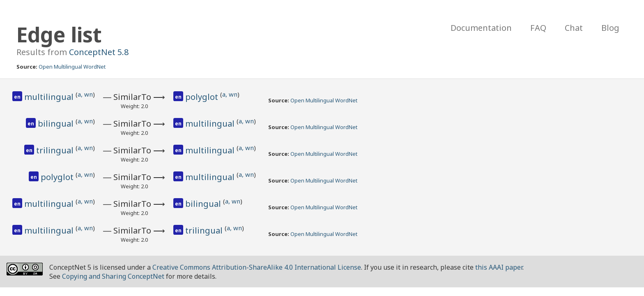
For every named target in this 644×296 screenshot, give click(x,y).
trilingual (56, 150)
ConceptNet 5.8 (99, 52)
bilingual (57, 124)
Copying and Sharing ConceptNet (113, 276)
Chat (574, 28)
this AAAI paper (499, 267)
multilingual (50, 97)
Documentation (481, 28)
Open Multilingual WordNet (72, 67)
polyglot (203, 97)
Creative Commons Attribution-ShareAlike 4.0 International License (257, 267)
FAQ (538, 28)
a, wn (85, 94)
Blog (610, 28)
